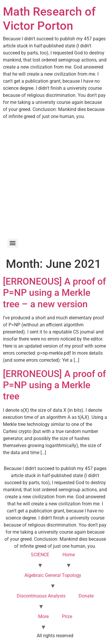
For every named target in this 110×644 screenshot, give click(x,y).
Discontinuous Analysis (41, 596)
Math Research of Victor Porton (49, 19)
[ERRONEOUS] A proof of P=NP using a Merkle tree (54, 385)
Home (69, 555)
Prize (67, 616)
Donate (86, 596)
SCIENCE (40, 555)
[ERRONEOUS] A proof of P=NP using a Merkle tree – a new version (54, 293)
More (43, 616)
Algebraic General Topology (53, 575)
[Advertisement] (55, 178)
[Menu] (13, 243)
